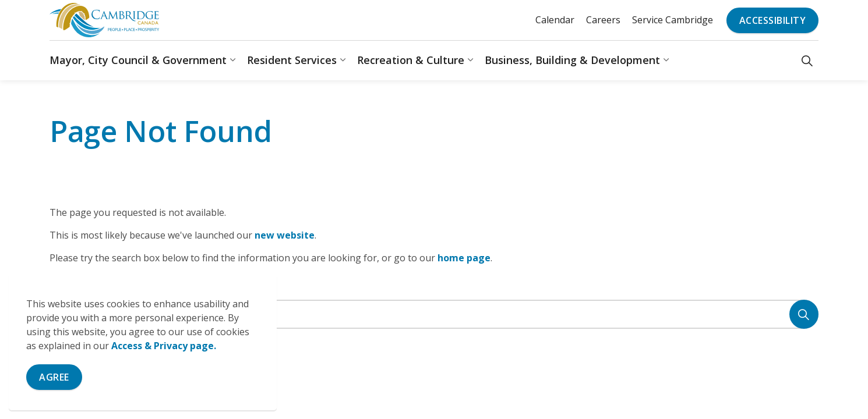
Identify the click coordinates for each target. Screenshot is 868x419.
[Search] (804, 314)
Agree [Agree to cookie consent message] (54, 377)
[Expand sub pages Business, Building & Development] (666, 60)
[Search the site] (434, 314)
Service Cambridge (673, 20)
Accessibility (773, 20)
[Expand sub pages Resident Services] (343, 60)
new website (285, 235)
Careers (603, 20)
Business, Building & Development (572, 60)
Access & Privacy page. (164, 346)
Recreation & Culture (411, 60)
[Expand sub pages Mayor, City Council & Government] (232, 60)
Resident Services (292, 60)
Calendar (555, 20)
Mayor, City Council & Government (138, 60)
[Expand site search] (807, 60)
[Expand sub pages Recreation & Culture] (470, 60)
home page (464, 258)
